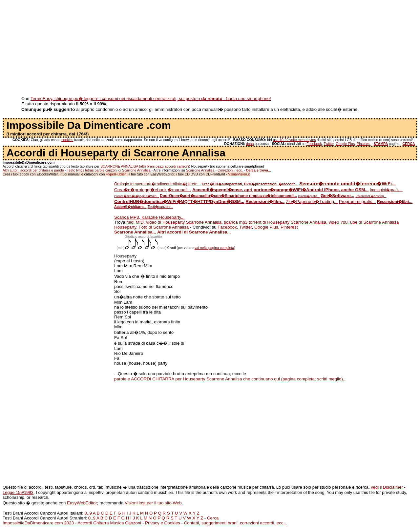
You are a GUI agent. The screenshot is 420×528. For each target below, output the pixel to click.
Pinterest (364, 144)
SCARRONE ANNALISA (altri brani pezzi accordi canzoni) (145, 166)
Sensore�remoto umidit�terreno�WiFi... (347, 184)
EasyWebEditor (82, 503)
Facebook (314, 144)
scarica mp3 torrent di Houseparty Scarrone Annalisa (275, 222)
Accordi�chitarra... (130, 207)
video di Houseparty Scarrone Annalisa (184, 222)
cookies (67, 140)
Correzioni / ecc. (230, 170)
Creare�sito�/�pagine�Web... (136, 196)
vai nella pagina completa (214, 248)
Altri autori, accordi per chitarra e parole (33, 170)
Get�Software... (337, 196)
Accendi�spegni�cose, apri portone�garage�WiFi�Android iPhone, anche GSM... (280, 190)
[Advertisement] (199, 49)
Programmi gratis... (357, 202)
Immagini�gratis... (386, 190)
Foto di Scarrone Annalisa (164, 227)
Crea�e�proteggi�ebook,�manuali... (153, 190)
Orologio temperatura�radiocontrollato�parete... (157, 184)
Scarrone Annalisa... (135, 232)
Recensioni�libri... (395, 202)
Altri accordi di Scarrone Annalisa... (194, 232)
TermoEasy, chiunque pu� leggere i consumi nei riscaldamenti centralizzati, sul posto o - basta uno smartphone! (151, 99)
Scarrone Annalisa (200, 170)
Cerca (213, 518)
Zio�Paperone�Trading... (312, 202)
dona (250, 144)
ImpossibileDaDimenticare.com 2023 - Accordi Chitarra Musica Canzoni (72, 523)
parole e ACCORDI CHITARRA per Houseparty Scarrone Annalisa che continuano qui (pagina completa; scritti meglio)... (230, 379)
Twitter (329, 144)
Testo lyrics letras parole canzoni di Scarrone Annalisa (109, 170)
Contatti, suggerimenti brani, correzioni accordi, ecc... (236, 523)
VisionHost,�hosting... (371, 196)
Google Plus (345, 144)
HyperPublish (116, 174)
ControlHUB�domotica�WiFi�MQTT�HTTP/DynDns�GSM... (179, 202)
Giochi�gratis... (309, 196)
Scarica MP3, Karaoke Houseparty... (149, 217)
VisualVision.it (239, 174)
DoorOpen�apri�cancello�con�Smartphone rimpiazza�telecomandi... (228, 196)
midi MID (135, 222)
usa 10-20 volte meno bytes (294, 140)
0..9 (88, 513)
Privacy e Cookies (163, 523)
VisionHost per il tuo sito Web (153, 503)
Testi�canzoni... (161, 207)
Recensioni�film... (265, 202)
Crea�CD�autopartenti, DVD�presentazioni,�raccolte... (250, 184)
